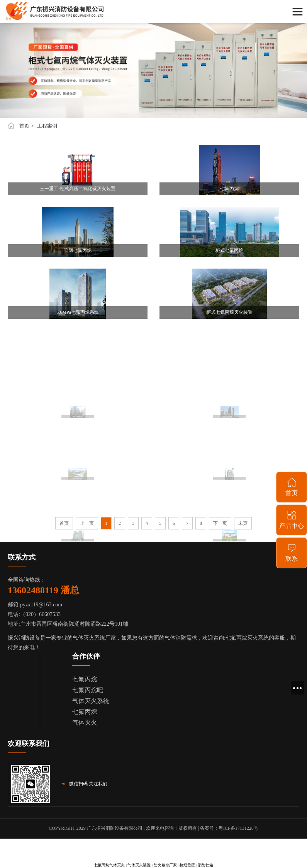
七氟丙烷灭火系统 (247, 638)
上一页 (87, 523)
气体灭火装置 (139, 865)
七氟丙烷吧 (88, 690)
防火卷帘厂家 (165, 865)
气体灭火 (85, 722)
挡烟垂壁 (187, 865)
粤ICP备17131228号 (238, 828)
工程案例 (47, 126)
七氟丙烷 (85, 679)
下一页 (220, 523)
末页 (243, 523)
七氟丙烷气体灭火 (109, 865)
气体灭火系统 (91, 701)
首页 (24, 126)
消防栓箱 (205, 865)
